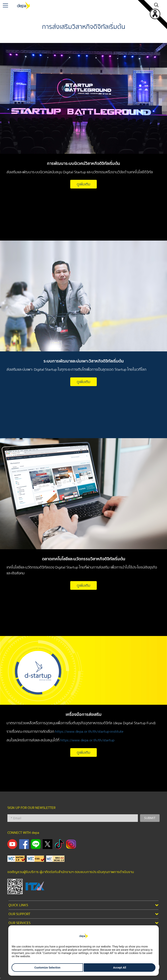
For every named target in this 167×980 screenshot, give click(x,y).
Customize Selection (47, 968)
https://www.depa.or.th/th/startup (87, 740)
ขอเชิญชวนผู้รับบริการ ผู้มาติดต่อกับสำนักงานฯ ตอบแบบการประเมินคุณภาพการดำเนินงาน (71, 872)
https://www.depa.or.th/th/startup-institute (89, 732)
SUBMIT (150, 818)
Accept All (120, 968)
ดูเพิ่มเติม (83, 184)
